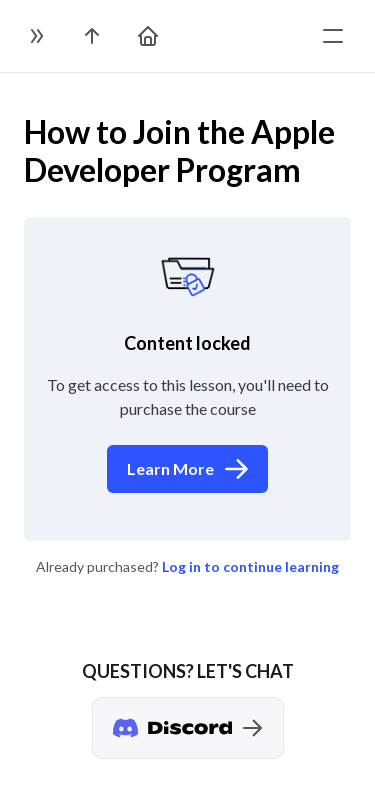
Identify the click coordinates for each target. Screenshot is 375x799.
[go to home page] (148, 36)
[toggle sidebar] (36, 36)
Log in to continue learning (250, 566)
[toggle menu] (333, 36)
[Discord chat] (188, 728)
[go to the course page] (92, 36)
